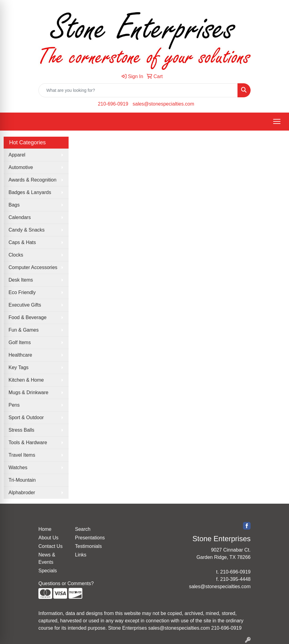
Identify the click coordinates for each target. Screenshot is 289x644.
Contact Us (50, 546)
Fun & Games (24, 330)
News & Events (47, 558)
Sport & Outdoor (26, 417)
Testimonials (88, 546)
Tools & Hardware (28, 443)
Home (45, 529)
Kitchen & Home (26, 380)
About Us (48, 538)
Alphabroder (22, 493)
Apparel (17, 155)
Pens (14, 405)
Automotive (21, 167)
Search (83, 529)
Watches (18, 468)
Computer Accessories (33, 267)
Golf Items (20, 342)
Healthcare (20, 355)
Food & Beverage (28, 317)
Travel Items (22, 455)
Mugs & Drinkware (29, 392)
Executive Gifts (25, 305)
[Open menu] (277, 121)
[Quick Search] (138, 90)
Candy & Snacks (27, 230)
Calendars (20, 217)
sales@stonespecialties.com (163, 104)
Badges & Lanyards (30, 192)
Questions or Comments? (66, 583)
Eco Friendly (22, 292)
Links (81, 555)
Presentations (90, 538)
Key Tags (19, 367)
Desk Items (21, 280)
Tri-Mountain (22, 480)
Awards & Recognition (32, 180)
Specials (48, 571)
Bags (14, 205)
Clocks (16, 255)
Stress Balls (21, 430)
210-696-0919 (113, 104)
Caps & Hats (22, 242)
